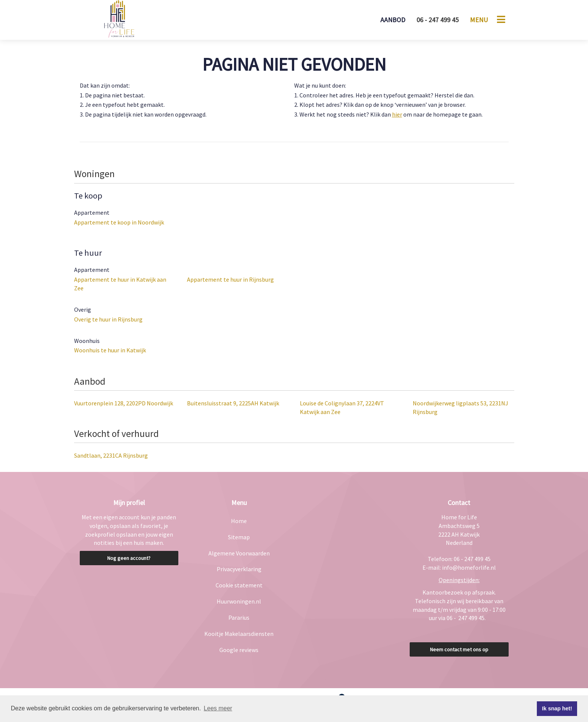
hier (397, 114)
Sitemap (239, 537)
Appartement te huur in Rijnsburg (230, 279)
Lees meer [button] (218, 708)
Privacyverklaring (239, 569)
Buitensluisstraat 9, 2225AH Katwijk (233, 403)
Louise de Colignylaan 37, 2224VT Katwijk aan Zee (342, 407)
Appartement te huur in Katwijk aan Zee (120, 284)
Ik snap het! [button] (557, 708)
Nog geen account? (129, 558)
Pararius (239, 617)
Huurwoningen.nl (239, 601)
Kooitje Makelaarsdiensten (239, 634)
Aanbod (393, 20)
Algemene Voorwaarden (239, 553)
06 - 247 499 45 (438, 20)
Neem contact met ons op (459, 649)
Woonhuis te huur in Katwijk (110, 350)
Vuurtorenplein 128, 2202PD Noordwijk (124, 403)
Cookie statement (239, 585)
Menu (479, 20)
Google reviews (239, 650)
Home (239, 521)
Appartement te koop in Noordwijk (119, 222)
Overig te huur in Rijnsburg (108, 319)
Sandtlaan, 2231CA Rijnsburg (111, 455)
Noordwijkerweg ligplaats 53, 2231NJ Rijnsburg (460, 407)
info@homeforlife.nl (469, 567)
